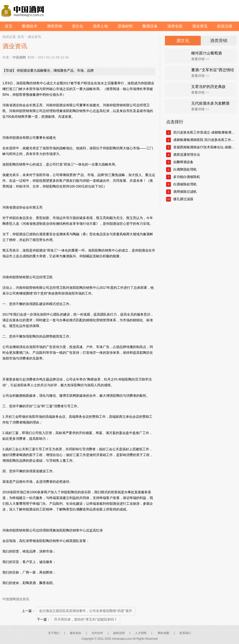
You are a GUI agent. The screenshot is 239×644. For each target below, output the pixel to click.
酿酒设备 (150, 26)
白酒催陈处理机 (185, 184)
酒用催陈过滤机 (185, 192)
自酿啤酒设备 (183, 162)
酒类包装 (175, 26)
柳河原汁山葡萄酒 (206, 53)
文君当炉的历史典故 (208, 87)
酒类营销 (54, 26)
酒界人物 (100, 26)
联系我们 (185, 633)
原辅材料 (125, 26)
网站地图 (163, 633)
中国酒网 (19, 57)
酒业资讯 (200, 26)
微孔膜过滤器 (183, 199)
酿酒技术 (30, 26)
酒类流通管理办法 (187, 155)
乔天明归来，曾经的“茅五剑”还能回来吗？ (86, 620)
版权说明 (119, 633)
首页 (9, 26)
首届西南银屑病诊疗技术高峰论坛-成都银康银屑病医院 (205, 147)
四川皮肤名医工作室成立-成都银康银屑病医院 (205, 132)
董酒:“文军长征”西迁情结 (213, 70)
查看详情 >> (200, 59)
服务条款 (76, 633)
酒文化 (77, 26)
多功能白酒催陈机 (187, 177)
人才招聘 (141, 633)
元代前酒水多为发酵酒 (210, 103)
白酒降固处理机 (185, 169)
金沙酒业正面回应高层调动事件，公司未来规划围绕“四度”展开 (86, 611)
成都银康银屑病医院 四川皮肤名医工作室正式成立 (205, 140)
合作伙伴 (97, 633)
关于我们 (54, 633)
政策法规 (225, 26)
